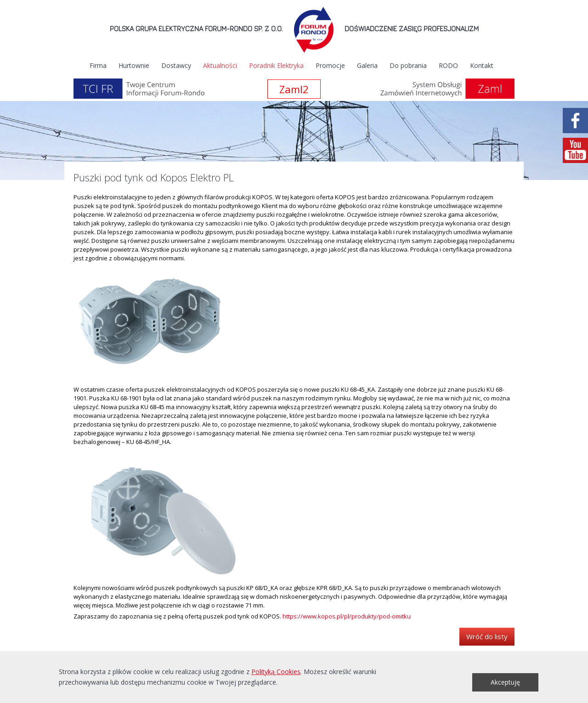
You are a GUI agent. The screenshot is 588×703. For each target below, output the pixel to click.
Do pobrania (408, 65)
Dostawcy (176, 65)
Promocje (330, 65)
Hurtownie (134, 65)
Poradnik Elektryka (276, 65)
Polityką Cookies (276, 672)
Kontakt (482, 65)
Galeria (367, 65)
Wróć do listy (487, 636)
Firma (98, 65)
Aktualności (220, 65)
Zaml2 (294, 89)
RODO (448, 65)
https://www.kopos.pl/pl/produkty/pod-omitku (347, 616)
